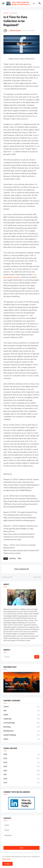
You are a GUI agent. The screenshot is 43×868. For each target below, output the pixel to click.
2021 (21, 775)
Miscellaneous (21, 731)
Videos (21, 739)
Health (21, 715)
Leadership (13, 13)
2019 (21, 783)
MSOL (20, 558)
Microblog (21, 727)
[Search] (19, 657)
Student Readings (21, 735)
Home (6, 13)
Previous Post (7, 577)
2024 (21, 762)
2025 (21, 758)
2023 (21, 767)
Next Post (37, 577)
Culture (21, 707)
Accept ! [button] (7, 864)
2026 (21, 754)
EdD (21, 711)
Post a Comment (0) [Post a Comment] (22, 569)
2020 (21, 779)
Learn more (6, 859)
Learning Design (21, 723)
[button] (3, 4)
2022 (21, 771)
